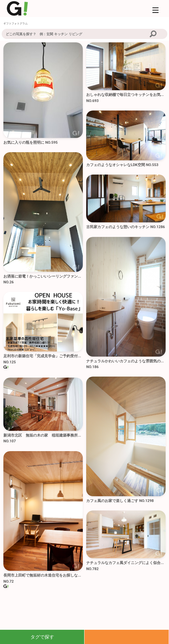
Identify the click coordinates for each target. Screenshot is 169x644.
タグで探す (42, 637)
